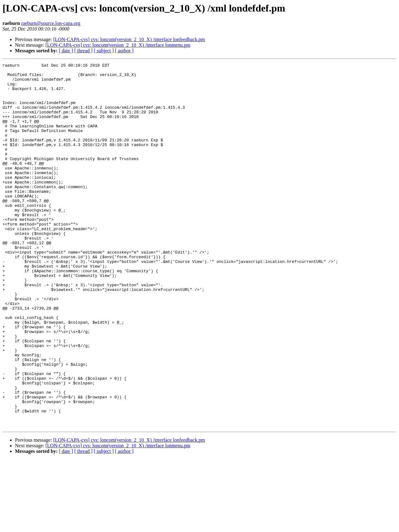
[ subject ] (104, 51)
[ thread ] (83, 51)
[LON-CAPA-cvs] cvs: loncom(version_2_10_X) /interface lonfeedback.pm (129, 39)
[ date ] (66, 51)
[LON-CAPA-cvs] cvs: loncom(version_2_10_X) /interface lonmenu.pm (118, 45)
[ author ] (124, 51)
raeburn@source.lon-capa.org (51, 23)
